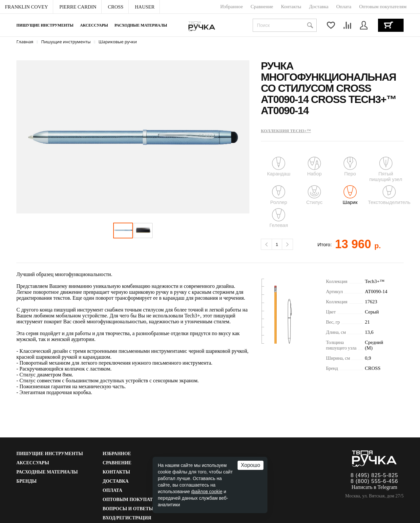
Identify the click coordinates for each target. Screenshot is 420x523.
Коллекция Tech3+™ (286, 131)
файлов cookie (207, 492)
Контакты (116, 472)
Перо (350, 167)
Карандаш (279, 167)
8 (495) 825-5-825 (374, 475)
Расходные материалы (141, 25)
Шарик (350, 195)
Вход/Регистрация (127, 518)
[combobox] (285, 25)
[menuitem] (27, 7)
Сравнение (117, 463)
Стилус (314, 195)
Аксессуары (94, 25)
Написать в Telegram (374, 487)
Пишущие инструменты (45, 25)
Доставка (116, 481)
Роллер (279, 195)
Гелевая (279, 218)
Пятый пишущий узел (386, 169)
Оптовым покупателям (135, 500)
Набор (314, 167)
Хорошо (251, 465)
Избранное (117, 454)
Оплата (113, 490)
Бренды (26, 481)
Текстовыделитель (389, 195)
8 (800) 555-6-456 (374, 481)
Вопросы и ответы (128, 509)
